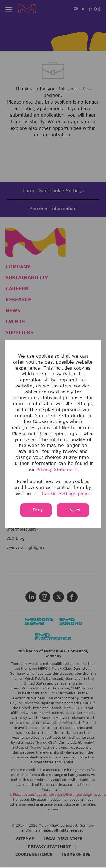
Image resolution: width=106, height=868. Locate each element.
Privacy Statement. (58, 469)
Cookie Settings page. (66, 493)
